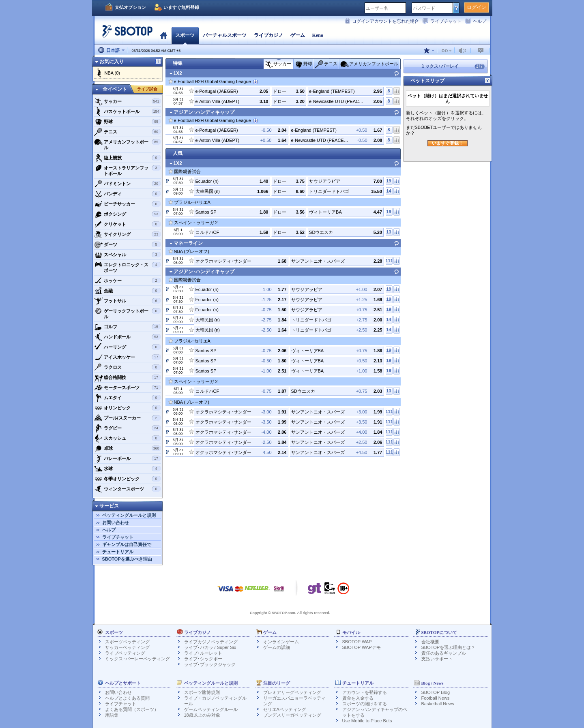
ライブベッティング (125, 653)
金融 (128, 291)
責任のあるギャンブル (444, 653)
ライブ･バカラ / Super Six (210, 647)
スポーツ (185, 35)
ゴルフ (128, 327)
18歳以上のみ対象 (202, 715)
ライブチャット (446, 21)
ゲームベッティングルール (211, 709)
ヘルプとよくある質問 (127, 698)
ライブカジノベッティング (211, 642)
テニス (128, 132)
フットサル (128, 301)
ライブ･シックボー (203, 659)
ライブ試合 (147, 89)
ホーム (164, 35)
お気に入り (112, 62)
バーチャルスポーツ (225, 35)
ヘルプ (480, 21)
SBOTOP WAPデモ (362, 647)
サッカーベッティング (127, 647)
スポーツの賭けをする (365, 704)
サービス (109, 506)
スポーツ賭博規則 (202, 692)
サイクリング (128, 234)
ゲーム (298, 35)
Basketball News (438, 704)
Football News (436, 698)
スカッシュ (128, 438)
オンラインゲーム (281, 642)
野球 (128, 122)
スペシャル (128, 255)
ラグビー (128, 428)
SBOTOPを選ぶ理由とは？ (449, 647)
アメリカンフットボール (128, 144)
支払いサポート (437, 659)
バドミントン (128, 184)
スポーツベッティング (127, 642)
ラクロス (128, 367)
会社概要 (430, 642)
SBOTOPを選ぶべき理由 (127, 559)
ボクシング (128, 214)
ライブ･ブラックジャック (210, 664)
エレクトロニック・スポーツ (128, 267)
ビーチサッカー (128, 204)
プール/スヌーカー (128, 418)
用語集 (112, 715)
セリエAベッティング (285, 709)
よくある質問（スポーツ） (132, 709)
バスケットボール (128, 111)
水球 (128, 469)
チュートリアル (118, 552)
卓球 (128, 448)
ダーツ (128, 244)
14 (389, 191)
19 (389, 181)
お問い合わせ (116, 522)
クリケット (128, 224)
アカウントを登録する (365, 692)
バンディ (128, 194)
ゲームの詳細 (277, 647)
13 (389, 232)
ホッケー (128, 280)
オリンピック (128, 408)
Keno (318, 35)
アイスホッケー (128, 357)
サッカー (128, 101)
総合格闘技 (128, 377)
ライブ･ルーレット (203, 653)
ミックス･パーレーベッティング (137, 659)
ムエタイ (128, 398)
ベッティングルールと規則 (129, 515)
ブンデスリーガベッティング (292, 715)
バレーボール (128, 458)
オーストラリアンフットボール (128, 170)
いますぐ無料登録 (181, 7)
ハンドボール (128, 337)
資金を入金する (358, 698)
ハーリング (128, 347)
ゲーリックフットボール (128, 313)
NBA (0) (113, 73)
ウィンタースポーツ (128, 489)
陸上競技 (128, 158)
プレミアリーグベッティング (292, 692)
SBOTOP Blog (436, 692)
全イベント (115, 89)
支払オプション (130, 7)
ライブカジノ (268, 35)
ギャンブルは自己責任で (127, 544)
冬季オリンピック (128, 479)
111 (389, 261)
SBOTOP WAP (357, 642)
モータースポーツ (128, 388)
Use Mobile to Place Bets (367, 721)
